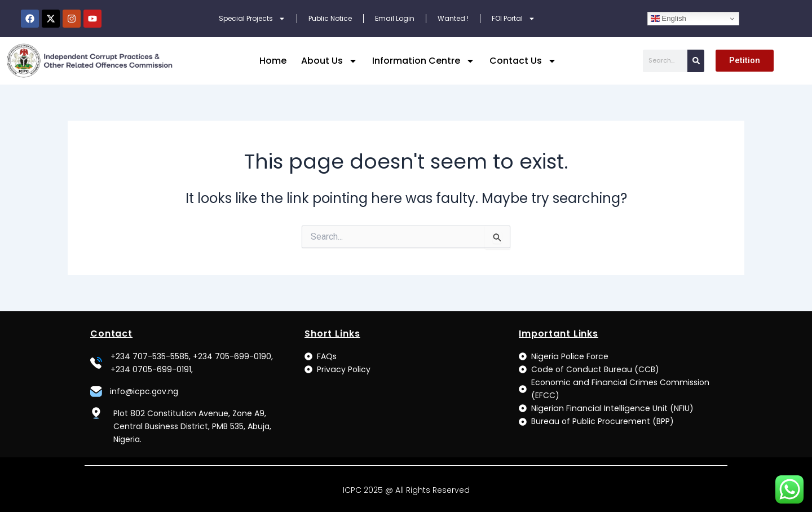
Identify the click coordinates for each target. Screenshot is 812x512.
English (668, 19)
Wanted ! (453, 18)
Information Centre (423, 61)
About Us (329, 61)
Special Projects (252, 19)
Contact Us (523, 61)
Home (273, 61)
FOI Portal (513, 19)
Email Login (395, 18)
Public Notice (330, 18)
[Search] (696, 61)
